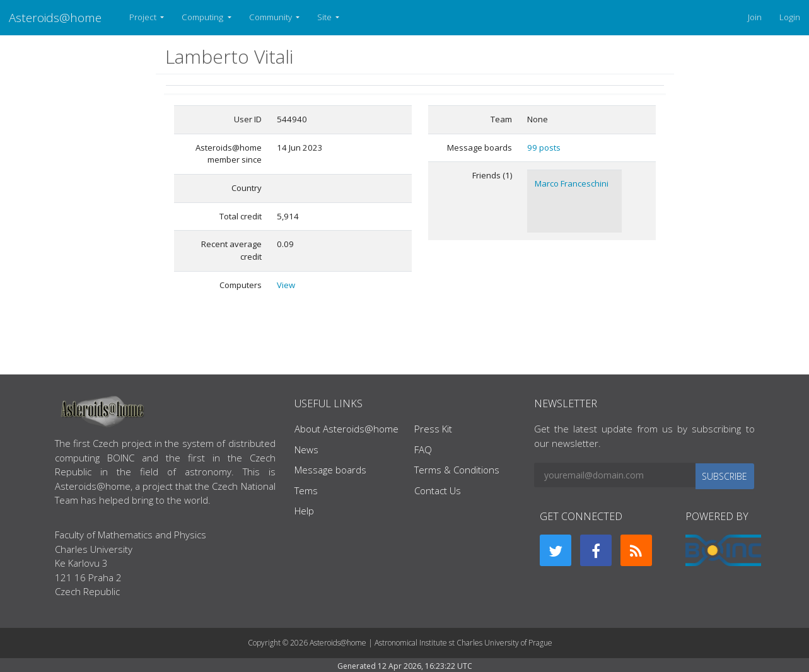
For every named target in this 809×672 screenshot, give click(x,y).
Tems (306, 490)
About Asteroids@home (346, 429)
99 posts (544, 148)
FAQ (423, 449)
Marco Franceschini (572, 183)
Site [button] (325, 17)
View (286, 285)
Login (790, 17)
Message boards (330, 470)
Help (304, 511)
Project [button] (144, 17)
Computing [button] (203, 17)
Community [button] (271, 17)
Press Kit (433, 429)
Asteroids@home (55, 17)
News (306, 449)
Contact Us (438, 490)
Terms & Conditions (457, 470)
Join (755, 17)
